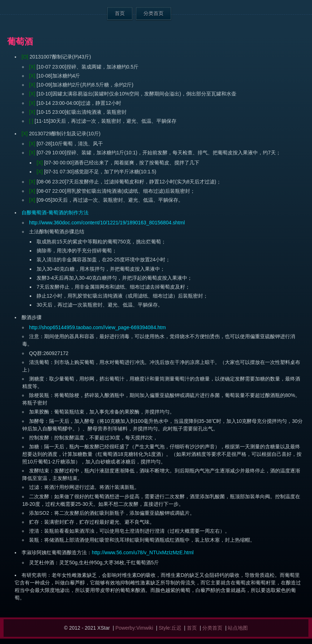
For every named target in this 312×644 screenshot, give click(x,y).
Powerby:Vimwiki (134, 628)
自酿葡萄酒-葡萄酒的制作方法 (55, 213)
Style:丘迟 (170, 628)
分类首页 (153, 13)
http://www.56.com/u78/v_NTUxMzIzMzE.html (143, 552)
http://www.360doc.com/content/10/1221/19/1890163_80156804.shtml (107, 223)
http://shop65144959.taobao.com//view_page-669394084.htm (97, 327)
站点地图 (238, 628)
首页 (120, 13)
